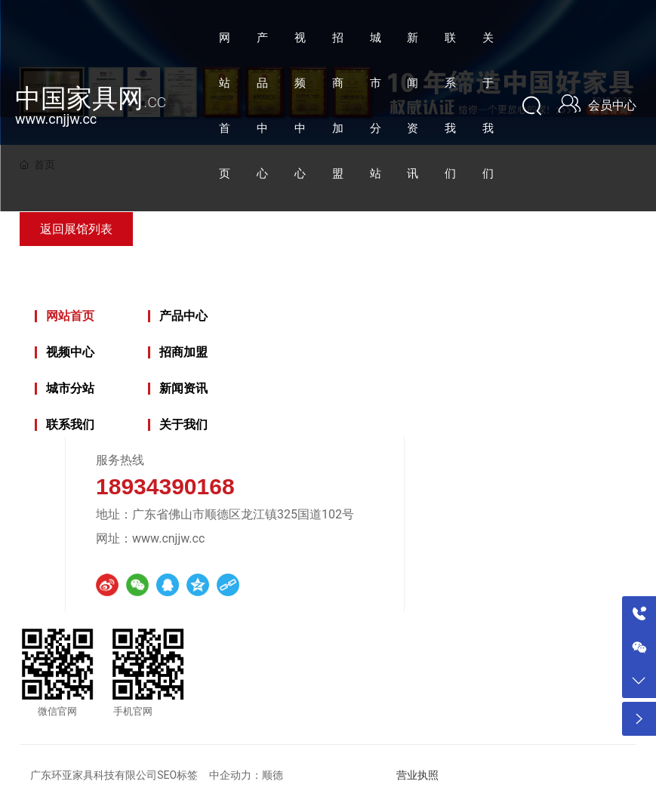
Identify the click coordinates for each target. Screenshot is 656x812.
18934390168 (165, 486)
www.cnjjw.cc (56, 119)
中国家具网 (91, 98)
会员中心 (612, 105)
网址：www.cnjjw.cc (150, 538)
